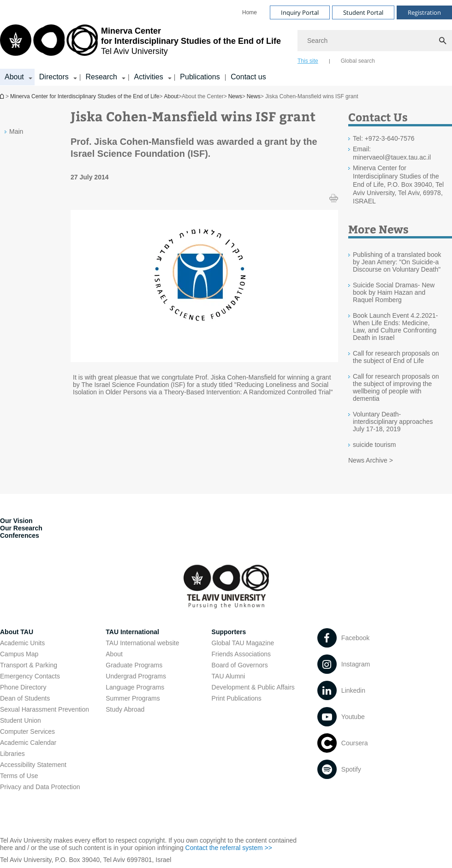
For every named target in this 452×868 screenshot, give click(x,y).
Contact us (248, 77)
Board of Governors (240, 665)
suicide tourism (374, 445)
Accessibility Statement (33, 765)
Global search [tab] (358, 61)
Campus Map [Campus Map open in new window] (19, 654)
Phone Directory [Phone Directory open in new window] (23, 687)
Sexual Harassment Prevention (45, 709)
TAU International (132, 632)
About (171, 96)
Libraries (12, 754)
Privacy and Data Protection (40, 787)
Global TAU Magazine (243, 643)
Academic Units (22, 643)
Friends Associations (241, 654)
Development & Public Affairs (253, 687)
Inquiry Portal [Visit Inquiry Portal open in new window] (300, 12)
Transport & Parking (29, 665)
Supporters (229, 632)
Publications (200, 77)
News (235, 96)
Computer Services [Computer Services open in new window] (27, 731)
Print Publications (237, 698)
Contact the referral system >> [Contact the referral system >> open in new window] (229, 848)
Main (16, 131)
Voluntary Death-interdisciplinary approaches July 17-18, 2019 (393, 422)
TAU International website (142, 643)
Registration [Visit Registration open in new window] (424, 12)
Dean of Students (25, 698)
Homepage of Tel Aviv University (3, 96)
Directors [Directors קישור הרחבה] (54, 77)
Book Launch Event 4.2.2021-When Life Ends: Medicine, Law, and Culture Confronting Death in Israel (395, 327)
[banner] (226, 43)
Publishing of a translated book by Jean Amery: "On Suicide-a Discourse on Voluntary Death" (397, 262)
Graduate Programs (134, 665)
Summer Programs (133, 698)
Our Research (21, 528)
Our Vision (16, 521)
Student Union (21, 720)
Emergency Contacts (30, 676)
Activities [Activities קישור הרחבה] (149, 77)
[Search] (375, 41)
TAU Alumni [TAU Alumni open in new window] (229, 676)
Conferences (20, 535)
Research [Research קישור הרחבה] (101, 77)
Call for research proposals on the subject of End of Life (396, 357)
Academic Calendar (28, 743)
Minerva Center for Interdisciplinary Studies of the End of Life (85, 96)
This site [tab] (308, 61)
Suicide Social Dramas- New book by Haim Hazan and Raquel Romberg (394, 292)
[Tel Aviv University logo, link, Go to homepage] (140, 44)
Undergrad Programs (136, 676)
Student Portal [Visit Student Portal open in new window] (363, 12)
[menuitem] (250, 12)
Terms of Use (19, 776)
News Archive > (371, 460)
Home (250, 12)
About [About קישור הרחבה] (14, 77)
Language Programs (135, 687)
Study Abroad (125, 709)
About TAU (17, 632)
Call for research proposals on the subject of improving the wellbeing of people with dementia (396, 387)
